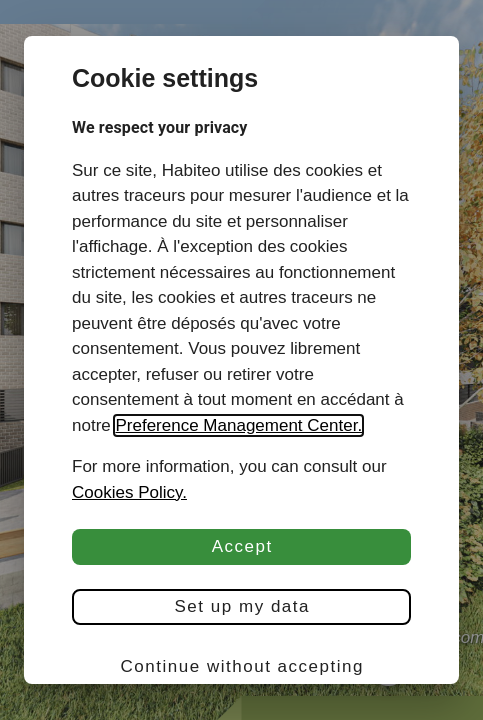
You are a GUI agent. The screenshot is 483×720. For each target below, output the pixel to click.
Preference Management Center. (238, 425)
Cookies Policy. (129, 492)
